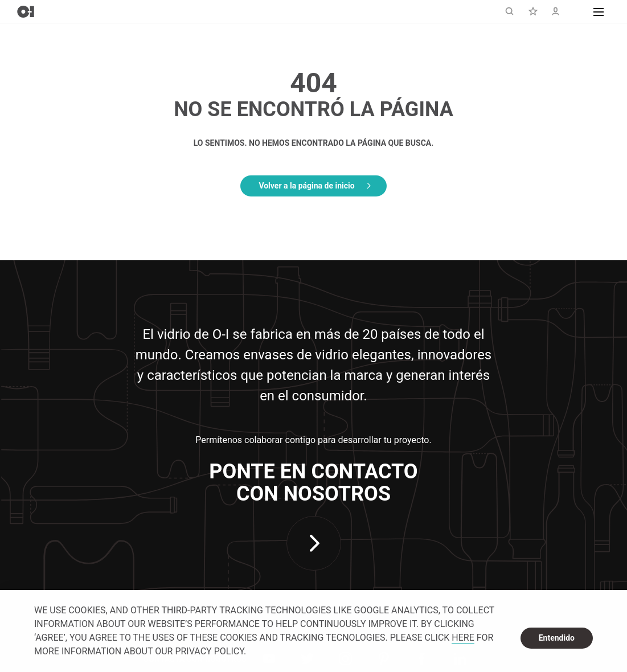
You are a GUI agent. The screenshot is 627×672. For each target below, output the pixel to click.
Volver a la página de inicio (306, 186)
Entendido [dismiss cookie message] (557, 638)
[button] (599, 11)
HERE (463, 638)
